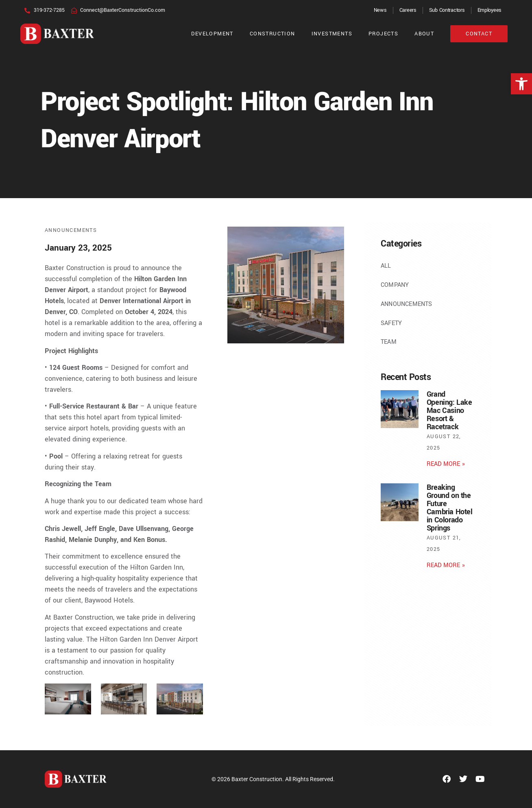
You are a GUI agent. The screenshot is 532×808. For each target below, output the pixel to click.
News (380, 10)
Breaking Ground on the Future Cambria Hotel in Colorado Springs (450, 508)
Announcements (71, 230)
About (424, 34)
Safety (391, 323)
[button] (521, 84)
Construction (273, 34)
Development (212, 34)
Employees (489, 10)
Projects (383, 34)
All (386, 266)
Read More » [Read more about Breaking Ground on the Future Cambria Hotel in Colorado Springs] (446, 565)
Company (395, 285)
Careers (408, 10)
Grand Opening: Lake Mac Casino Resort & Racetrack (449, 411)
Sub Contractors (447, 10)
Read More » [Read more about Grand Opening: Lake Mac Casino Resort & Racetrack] (446, 464)
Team (389, 342)
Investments (332, 34)
